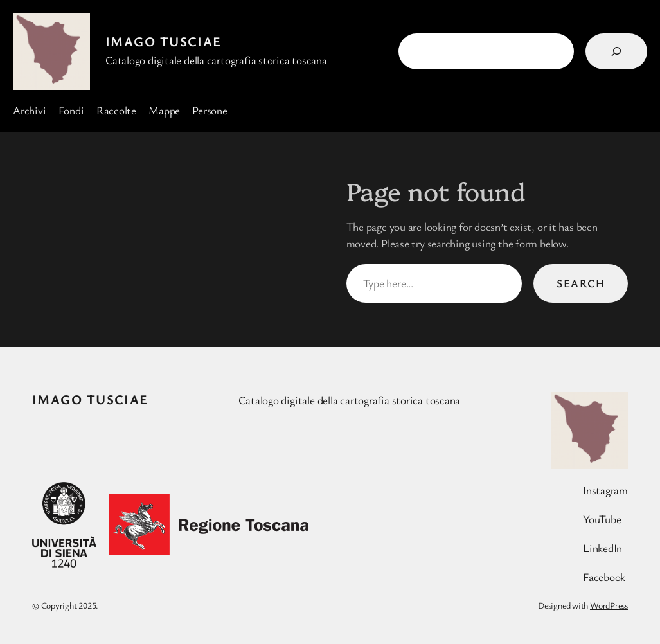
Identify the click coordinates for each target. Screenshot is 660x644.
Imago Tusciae (164, 41)
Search (581, 283)
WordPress (609, 605)
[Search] (616, 51)
